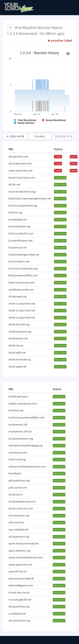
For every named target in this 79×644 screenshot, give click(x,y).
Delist (74, 157)
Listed (58, 157)
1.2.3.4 (12, 33)
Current (39, 136)
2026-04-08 (15, 136)
